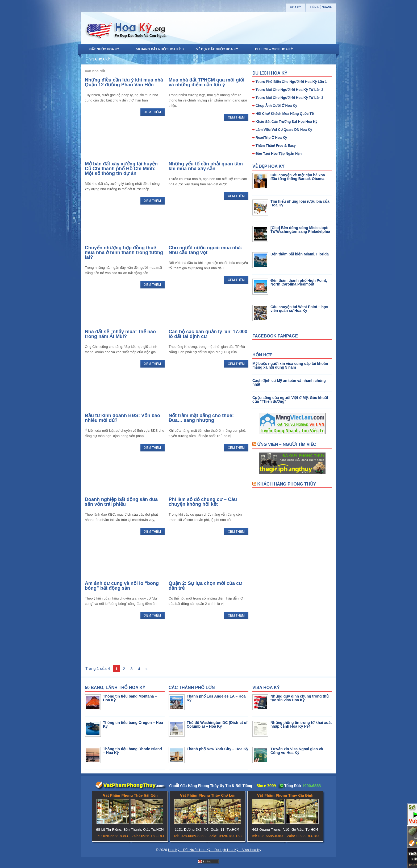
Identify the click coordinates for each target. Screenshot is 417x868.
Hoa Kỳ (295, 7)
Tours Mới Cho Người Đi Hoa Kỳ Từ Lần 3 (289, 98)
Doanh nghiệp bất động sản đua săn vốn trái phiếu (121, 502)
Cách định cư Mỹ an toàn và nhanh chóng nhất (289, 382)
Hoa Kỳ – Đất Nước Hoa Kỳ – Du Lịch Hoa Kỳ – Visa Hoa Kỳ (215, 850)
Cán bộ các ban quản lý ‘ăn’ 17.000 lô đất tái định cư (208, 334)
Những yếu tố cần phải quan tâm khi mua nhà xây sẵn (206, 166)
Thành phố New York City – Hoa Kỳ (218, 749)
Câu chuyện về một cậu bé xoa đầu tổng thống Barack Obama (298, 177)
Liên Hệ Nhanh (321, 7)
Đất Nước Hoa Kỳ (104, 49)
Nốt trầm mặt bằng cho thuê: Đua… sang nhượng (201, 418)
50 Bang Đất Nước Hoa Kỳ (162, 48)
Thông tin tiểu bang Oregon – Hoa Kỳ (133, 724)
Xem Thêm (153, 112)
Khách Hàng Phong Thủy (287, 484)
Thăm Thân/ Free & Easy (276, 146)
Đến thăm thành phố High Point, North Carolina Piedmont (299, 282)
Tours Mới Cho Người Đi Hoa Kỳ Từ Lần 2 (289, 90)
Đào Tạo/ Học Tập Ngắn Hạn (279, 154)
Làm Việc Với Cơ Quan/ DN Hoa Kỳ (284, 130)
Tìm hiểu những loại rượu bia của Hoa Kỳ (300, 203)
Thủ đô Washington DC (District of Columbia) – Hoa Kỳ (217, 724)
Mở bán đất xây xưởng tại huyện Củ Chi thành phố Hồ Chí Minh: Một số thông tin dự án (121, 169)
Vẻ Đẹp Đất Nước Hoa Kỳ (217, 49)
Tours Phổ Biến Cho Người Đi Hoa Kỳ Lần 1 (291, 82)
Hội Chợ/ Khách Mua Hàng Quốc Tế (285, 114)
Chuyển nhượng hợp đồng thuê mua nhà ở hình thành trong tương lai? (124, 252)
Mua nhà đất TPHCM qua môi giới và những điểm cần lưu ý (207, 82)
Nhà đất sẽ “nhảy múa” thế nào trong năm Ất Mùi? (120, 334)
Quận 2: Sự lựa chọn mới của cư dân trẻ (205, 586)
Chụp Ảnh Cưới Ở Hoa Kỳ (276, 106)
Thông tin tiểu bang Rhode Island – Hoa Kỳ (132, 751)
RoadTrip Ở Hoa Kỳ (271, 138)
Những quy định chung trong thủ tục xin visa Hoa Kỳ (300, 698)
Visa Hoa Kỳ (100, 59)
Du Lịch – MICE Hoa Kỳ (274, 49)
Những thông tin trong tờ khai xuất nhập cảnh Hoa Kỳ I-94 (301, 724)
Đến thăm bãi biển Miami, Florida (300, 254)
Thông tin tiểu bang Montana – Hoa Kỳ (130, 698)
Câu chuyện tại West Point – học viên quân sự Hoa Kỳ (299, 309)
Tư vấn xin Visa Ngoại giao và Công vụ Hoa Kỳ (297, 751)
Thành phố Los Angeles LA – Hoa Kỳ (216, 698)
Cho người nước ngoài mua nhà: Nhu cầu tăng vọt (205, 250)
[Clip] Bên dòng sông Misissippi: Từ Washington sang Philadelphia (300, 230)
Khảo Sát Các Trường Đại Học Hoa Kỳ (287, 122)
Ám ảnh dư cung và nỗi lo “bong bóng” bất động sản (122, 586)
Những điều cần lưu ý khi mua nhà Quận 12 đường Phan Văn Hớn (124, 82)
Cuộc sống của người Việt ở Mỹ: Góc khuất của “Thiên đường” (290, 400)
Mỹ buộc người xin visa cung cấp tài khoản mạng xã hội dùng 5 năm (290, 365)
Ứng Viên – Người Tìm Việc (287, 444)
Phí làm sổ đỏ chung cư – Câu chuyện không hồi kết (203, 502)
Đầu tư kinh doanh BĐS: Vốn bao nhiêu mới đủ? (122, 418)
